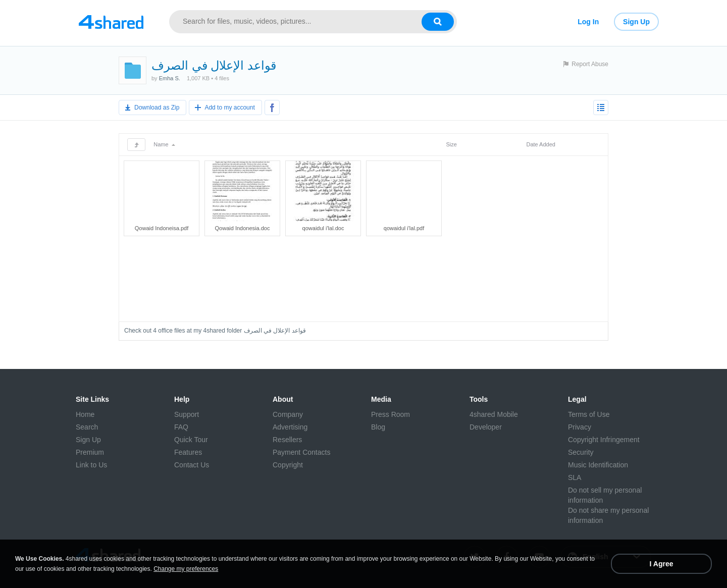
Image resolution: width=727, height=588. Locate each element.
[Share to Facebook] (272, 108)
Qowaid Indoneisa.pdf (162, 228)
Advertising (290, 427)
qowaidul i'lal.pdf (404, 228)
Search (87, 427)
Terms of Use (589, 414)
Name (164, 144)
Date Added (541, 144)
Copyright (288, 465)
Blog (378, 427)
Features (188, 452)
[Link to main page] (111, 22)
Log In (588, 22)
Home (85, 414)
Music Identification (598, 465)
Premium (90, 452)
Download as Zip (157, 108)
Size (451, 144)
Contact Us (192, 465)
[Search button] (438, 22)
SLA (575, 477)
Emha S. (170, 78)
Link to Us (91, 465)
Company (288, 414)
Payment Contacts (301, 452)
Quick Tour (191, 440)
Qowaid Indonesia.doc (243, 228)
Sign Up (636, 22)
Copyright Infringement (604, 440)
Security (581, 452)
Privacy (580, 427)
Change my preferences (186, 569)
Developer (486, 427)
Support (187, 414)
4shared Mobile (494, 414)
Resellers (287, 440)
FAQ (181, 427)
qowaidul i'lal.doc (323, 228)
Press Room (391, 414)
